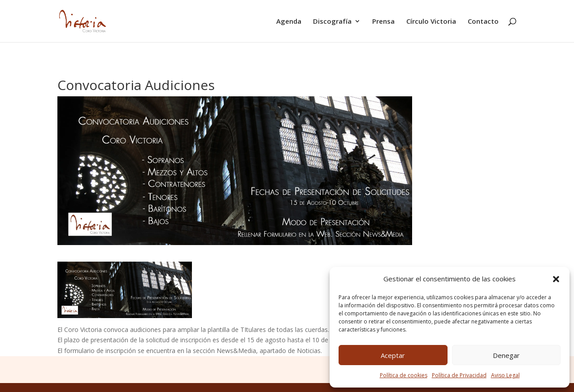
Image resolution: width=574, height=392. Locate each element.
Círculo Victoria (431, 22)
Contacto (483, 22)
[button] (556, 279)
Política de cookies (404, 375)
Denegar (506, 355)
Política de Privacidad (459, 375)
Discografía (332, 22)
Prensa (383, 22)
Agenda (289, 22)
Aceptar (393, 355)
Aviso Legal (505, 375)
